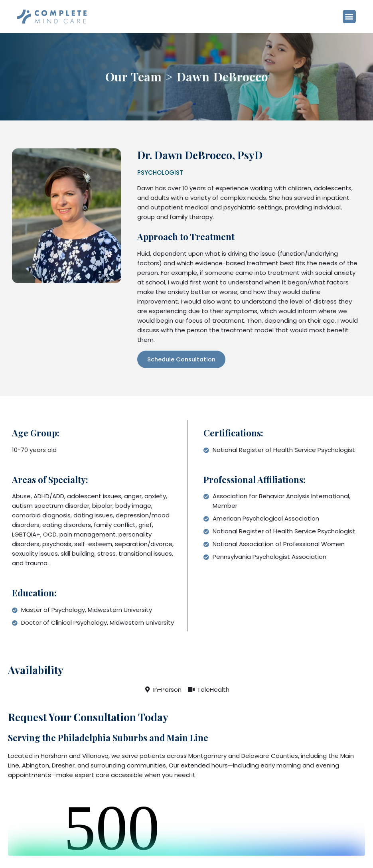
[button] (354, 17)
